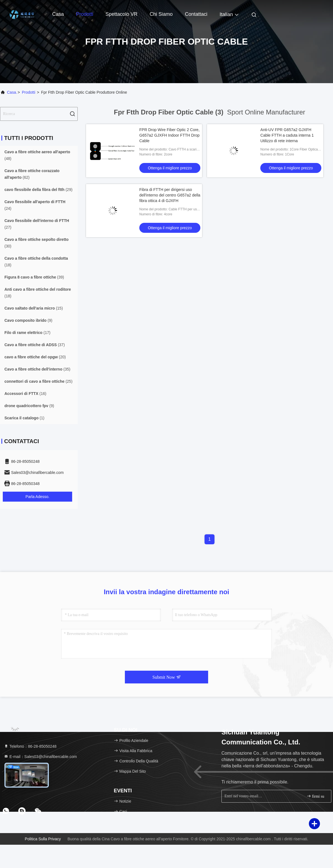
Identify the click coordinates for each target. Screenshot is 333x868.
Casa (58, 14)
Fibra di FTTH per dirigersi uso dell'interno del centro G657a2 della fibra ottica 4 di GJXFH (170, 195)
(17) (27, 333)
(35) (37, 369)
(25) (38, 381)
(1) (24, 418)
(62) (32, 174)
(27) (37, 224)
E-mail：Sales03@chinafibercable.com (40, 757)
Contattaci (196, 14)
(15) (34, 308)
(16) (25, 394)
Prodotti (85, 14)
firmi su (315, 796)
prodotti (29, 92)
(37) (35, 345)
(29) (38, 190)
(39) (34, 277)
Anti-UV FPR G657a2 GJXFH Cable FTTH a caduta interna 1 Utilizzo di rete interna (287, 135)
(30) (36, 243)
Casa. (12, 92)
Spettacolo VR (121, 14)
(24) (35, 205)
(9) (28, 320)
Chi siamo (161, 14)
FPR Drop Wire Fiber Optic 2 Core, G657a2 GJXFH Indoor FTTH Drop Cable (169, 135)
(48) (37, 155)
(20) (35, 357)
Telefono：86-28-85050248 (30, 746)
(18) (36, 262)
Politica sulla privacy (43, 839)
